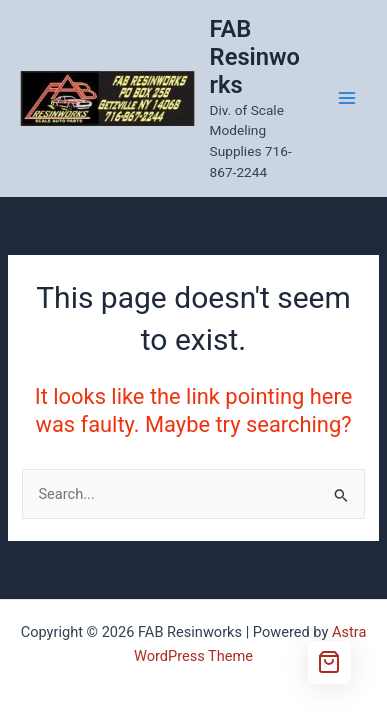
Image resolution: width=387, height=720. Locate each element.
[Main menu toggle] (347, 98)
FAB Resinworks (255, 57)
